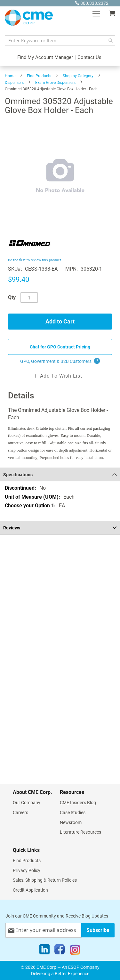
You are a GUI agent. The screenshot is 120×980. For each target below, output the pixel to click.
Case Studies (73, 813)
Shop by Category (78, 76)
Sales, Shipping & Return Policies (45, 880)
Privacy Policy (27, 870)
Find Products (39, 76)
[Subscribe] (98, 930)
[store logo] (29, 18)
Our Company (27, 803)
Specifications (18, 475)
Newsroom (71, 822)
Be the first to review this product (35, 260)
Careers (20, 813)
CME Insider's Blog (78, 803)
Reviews (12, 528)
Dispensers (14, 83)
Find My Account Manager (45, 57)
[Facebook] (60, 951)
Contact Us (89, 57)
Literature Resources (80, 832)
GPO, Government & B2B (60, 361)
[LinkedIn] (44, 951)
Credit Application (30, 890)
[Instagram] (75, 951)
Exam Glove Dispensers (55, 83)
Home (10, 76)
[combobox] (60, 40)
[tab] (60, 474)
